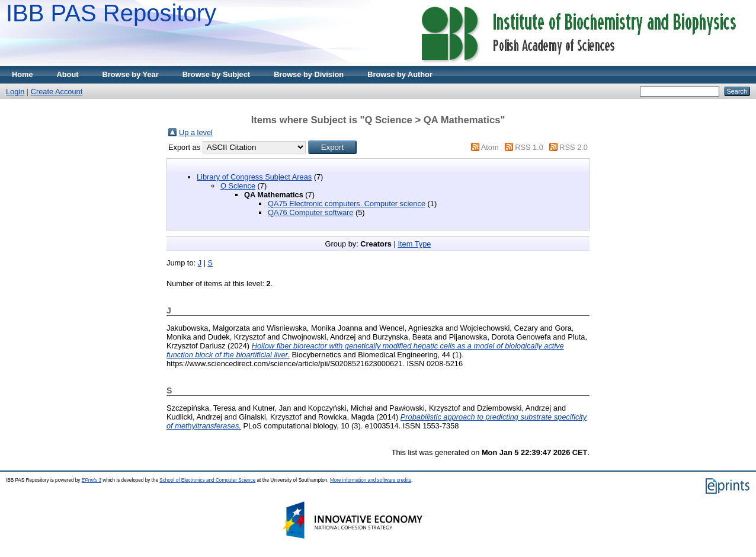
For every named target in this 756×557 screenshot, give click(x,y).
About (68, 74)
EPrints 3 (92, 480)
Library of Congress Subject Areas (254, 177)
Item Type (414, 244)
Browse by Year (131, 74)
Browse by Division (309, 74)
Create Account (57, 92)
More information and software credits (371, 480)
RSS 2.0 (574, 147)
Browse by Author (400, 74)
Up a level (196, 132)
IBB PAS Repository (111, 13)
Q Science (238, 186)
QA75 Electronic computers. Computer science (347, 204)
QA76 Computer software (310, 212)
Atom (490, 147)
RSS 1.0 (529, 147)
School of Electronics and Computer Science (207, 480)
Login (15, 92)
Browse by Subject (217, 74)
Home (23, 74)
